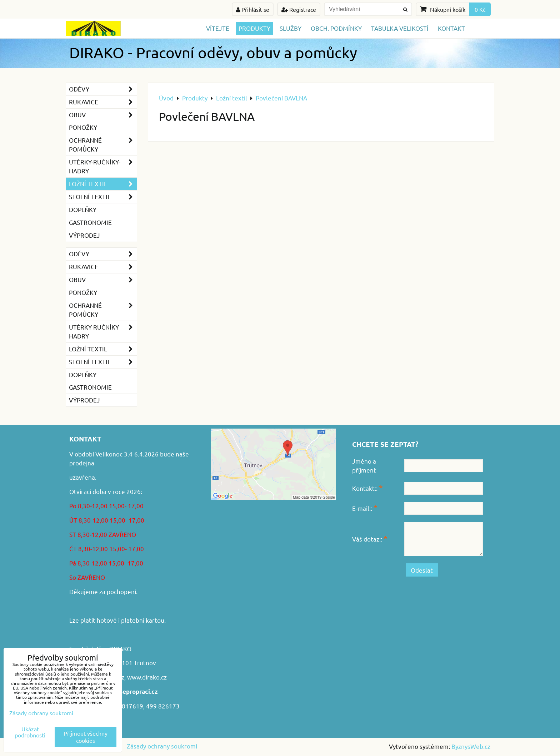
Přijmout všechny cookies (86, 737)
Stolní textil (103, 197)
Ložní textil (103, 184)
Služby (291, 28)
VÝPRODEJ (84, 235)
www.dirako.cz (147, 677)
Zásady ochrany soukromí (162, 746)
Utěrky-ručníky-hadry (103, 167)
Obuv (103, 115)
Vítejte (218, 28)
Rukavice (103, 102)
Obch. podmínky (336, 28)
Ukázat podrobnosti (30, 732)
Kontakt (451, 28)
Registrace (299, 9)
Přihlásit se (253, 9)
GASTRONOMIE (90, 222)
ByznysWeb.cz (471, 746)
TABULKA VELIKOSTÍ (400, 28)
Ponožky (83, 127)
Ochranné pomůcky (103, 145)
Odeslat (422, 570)
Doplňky (83, 209)
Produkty (254, 28)
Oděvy (103, 89)
